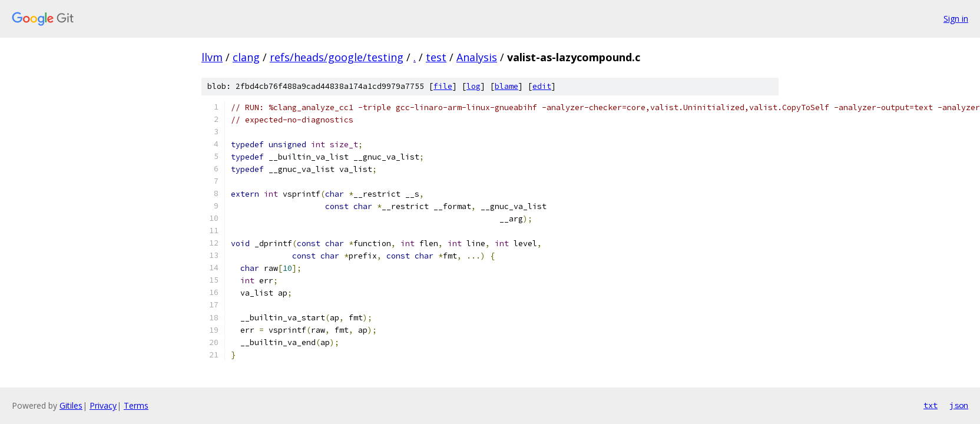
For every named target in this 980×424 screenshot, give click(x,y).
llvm (212, 57)
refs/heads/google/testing (337, 57)
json (959, 405)
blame (506, 86)
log (474, 86)
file (443, 86)
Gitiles (71, 405)
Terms (136, 405)
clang (246, 57)
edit (542, 86)
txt (931, 405)
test (436, 57)
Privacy (103, 405)
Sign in (956, 19)
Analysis (477, 57)
